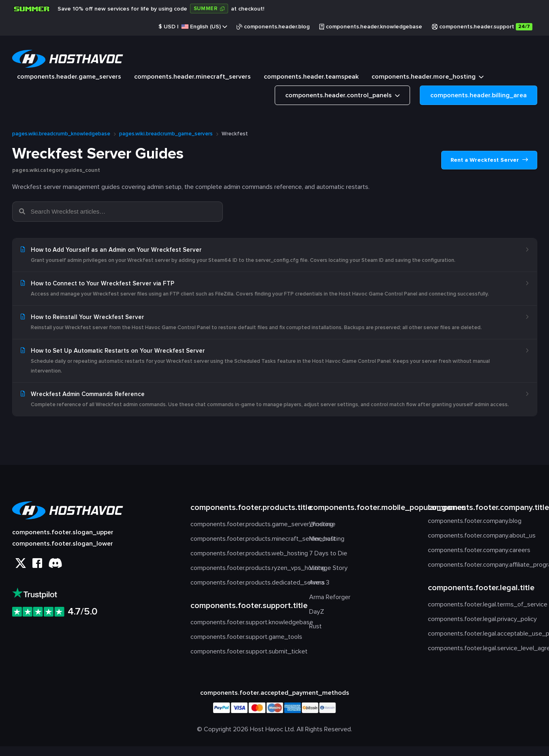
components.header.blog (273, 27)
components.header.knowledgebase (371, 27)
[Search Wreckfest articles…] (123, 212)
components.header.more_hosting (427, 78)
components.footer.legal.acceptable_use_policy (482, 634)
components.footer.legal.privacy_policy (482, 619)
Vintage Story (328, 568)
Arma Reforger (330, 597)
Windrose (322, 524)
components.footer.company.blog (475, 521)
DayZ (317, 612)
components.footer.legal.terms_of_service (482, 604)
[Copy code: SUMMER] (209, 9)
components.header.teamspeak (311, 77)
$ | (193, 27)
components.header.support (482, 27)
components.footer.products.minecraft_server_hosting (245, 539)
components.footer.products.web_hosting (245, 553)
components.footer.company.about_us (482, 535)
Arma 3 (319, 583)
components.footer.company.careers (479, 550)
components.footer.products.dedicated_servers (245, 583)
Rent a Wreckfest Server (489, 160)
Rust (315, 626)
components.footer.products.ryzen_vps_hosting (245, 568)
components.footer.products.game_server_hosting (245, 524)
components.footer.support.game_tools (245, 637)
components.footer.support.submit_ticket (245, 651)
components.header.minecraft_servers (192, 77)
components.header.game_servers (69, 77)
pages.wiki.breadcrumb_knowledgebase (61, 134)
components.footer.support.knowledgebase (245, 622)
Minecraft (322, 539)
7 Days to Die (328, 553)
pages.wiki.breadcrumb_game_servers (166, 134)
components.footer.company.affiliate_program (482, 565)
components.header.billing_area (479, 95)
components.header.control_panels (342, 96)
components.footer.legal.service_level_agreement (482, 648)
